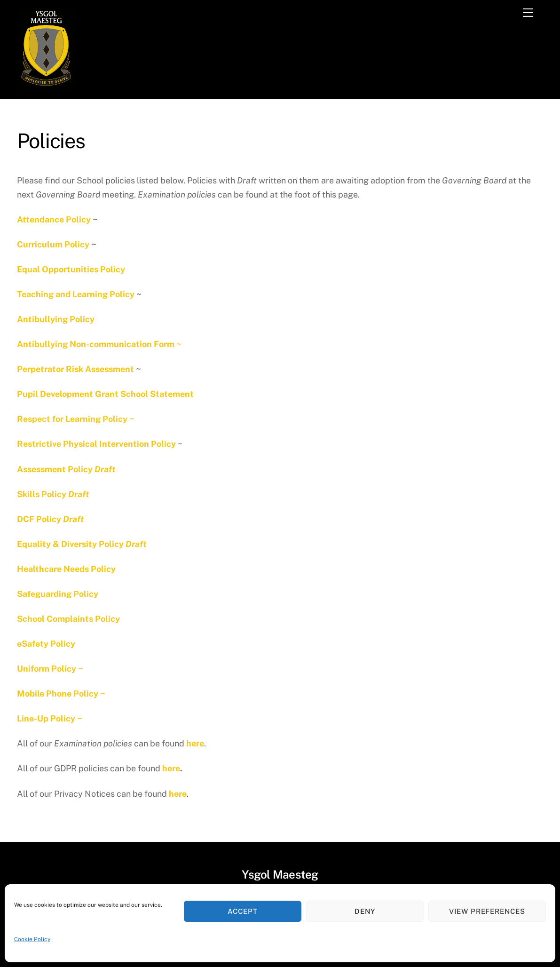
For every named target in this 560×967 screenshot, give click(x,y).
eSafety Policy (46, 644)
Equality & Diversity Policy (82, 544)
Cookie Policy (32, 939)
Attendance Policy (54, 219)
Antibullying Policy (56, 319)
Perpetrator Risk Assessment (75, 369)
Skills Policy (53, 494)
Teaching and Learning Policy (76, 294)
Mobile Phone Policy (58, 694)
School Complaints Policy (68, 619)
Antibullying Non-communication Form (96, 344)
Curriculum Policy (53, 244)
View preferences (487, 911)
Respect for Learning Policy (72, 419)
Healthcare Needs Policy (66, 569)
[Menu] (528, 13)
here (195, 743)
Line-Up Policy (46, 718)
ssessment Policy (69, 469)
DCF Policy (50, 519)
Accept (243, 911)
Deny (365, 911)
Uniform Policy (47, 669)
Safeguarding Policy (58, 594)
